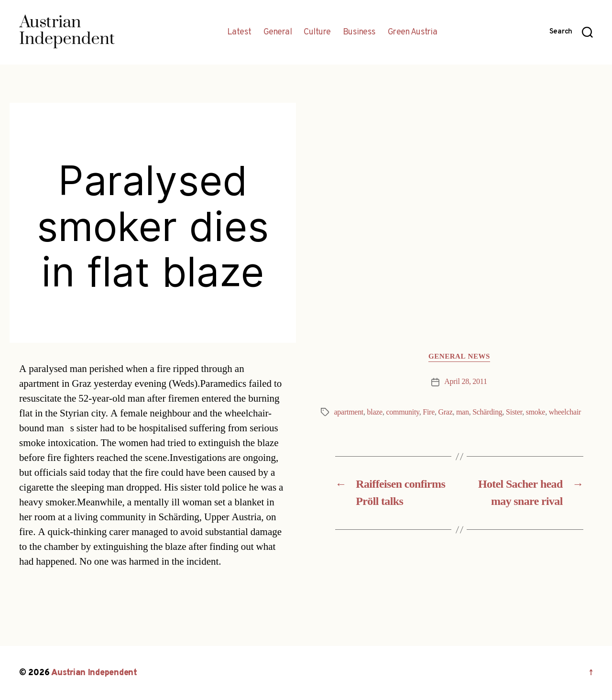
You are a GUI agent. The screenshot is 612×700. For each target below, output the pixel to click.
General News (459, 357)
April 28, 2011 (465, 382)
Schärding (487, 412)
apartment (349, 412)
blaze (375, 412)
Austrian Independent (94, 673)
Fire (429, 412)
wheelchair (565, 412)
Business (359, 33)
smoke (535, 412)
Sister (514, 412)
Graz (445, 412)
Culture (317, 33)
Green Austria (413, 33)
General (278, 33)
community (402, 412)
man (463, 412)
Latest (239, 33)
